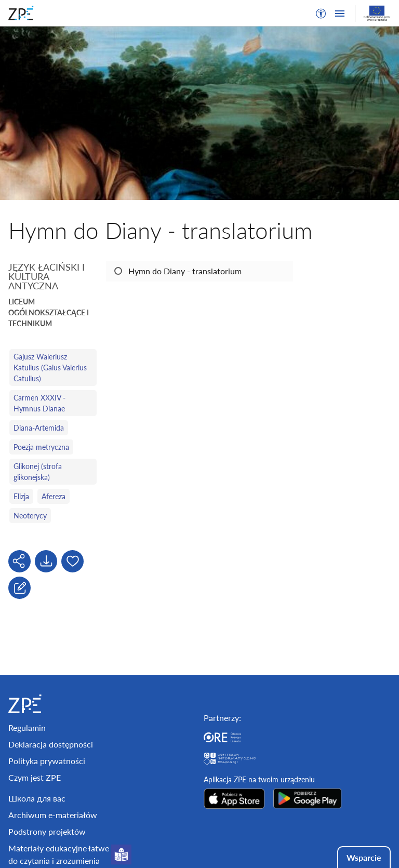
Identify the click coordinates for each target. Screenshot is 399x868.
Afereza (54, 496)
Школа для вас (37, 798)
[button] (321, 14)
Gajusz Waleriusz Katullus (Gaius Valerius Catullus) (50, 368)
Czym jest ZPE (35, 777)
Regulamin (27, 727)
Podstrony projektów (47, 831)
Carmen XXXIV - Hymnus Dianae (39, 403)
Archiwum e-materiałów (53, 815)
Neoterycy (30, 516)
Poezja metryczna (41, 447)
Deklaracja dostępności (51, 744)
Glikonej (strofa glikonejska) (38, 472)
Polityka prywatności (47, 761)
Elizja (21, 496)
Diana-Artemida (39, 428)
